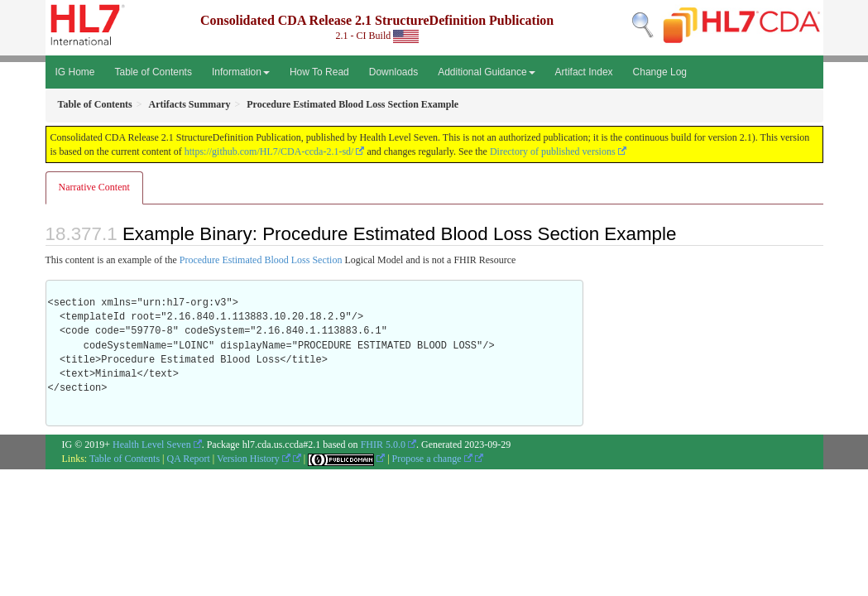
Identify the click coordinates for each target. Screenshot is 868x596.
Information (241, 72)
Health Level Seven (152, 445)
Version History (254, 459)
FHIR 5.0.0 (383, 445)
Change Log (660, 72)
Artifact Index (584, 72)
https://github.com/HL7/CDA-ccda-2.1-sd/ (269, 151)
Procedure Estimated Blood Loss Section (261, 260)
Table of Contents (153, 72)
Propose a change (432, 459)
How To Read (319, 72)
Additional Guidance (486, 72)
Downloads (393, 72)
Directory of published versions (553, 151)
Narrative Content (94, 187)
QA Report (189, 459)
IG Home (75, 72)
